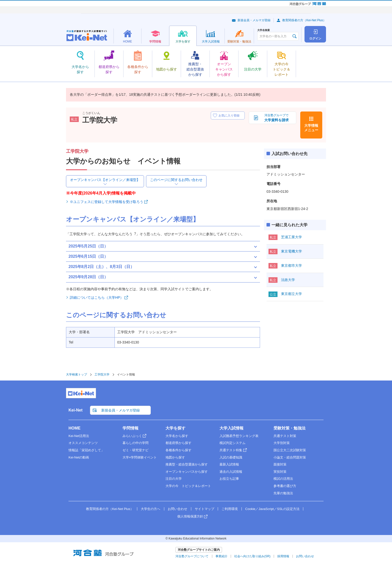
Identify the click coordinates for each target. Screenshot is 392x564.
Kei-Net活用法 (79, 436)
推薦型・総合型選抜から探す (187, 464)
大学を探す (175, 428)
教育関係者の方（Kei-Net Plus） (304, 20)
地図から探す (175, 457)
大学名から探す (177, 436)
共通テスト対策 (285, 436)
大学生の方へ (150, 509)
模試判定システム (232, 443)
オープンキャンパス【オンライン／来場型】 (105, 180)
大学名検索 (263, 30)
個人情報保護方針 (190, 516)
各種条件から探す (178, 450)
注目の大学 (174, 479)
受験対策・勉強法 (289, 428)
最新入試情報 (229, 464)
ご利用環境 (230, 509)
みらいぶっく (132, 436)
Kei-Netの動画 (79, 457)
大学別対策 (282, 443)
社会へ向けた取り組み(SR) (252, 556)
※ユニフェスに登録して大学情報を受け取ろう (106, 202)
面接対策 (280, 464)
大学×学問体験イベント (140, 457)
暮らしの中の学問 (135, 443)
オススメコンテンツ (83, 443)
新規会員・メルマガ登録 (254, 20)
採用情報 (283, 556)
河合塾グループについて (192, 556)
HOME (74, 428)
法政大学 (288, 280)
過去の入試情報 (231, 472)
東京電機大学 (291, 251)
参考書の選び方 (285, 486)
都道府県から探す (178, 443)
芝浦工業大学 (291, 237)
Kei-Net (75, 410)
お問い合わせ (177, 509)
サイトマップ (204, 509)
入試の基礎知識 (231, 457)
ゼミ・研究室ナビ (135, 450)
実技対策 (280, 472)
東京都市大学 (291, 265)
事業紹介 (221, 556)
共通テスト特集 (231, 450)
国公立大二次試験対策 (290, 450)
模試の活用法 (283, 479)
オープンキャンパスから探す (187, 472)
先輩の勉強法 (283, 493)
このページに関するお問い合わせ (176, 180)
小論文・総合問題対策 (290, 457)
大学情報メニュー (311, 128)
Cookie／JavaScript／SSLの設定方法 (272, 509)
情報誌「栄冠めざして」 (86, 450)
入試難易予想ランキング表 (239, 436)
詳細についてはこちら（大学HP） (97, 297)
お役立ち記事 (229, 479)
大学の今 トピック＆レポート (188, 486)
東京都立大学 (291, 294)
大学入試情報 (231, 428)
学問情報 (130, 428)
